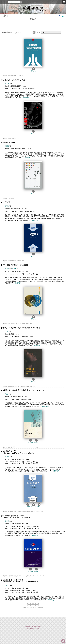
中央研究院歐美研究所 (33, 9)
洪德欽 (7, 585)
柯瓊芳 (7, 331)
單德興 (7, 457)
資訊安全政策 (33, 624)
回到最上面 (63, 641)
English (3, 2)
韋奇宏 (14, 269)
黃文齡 (7, 394)
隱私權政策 (29, 624)
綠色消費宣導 (39, 624)
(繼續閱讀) (26, 98)
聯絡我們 (26, 624)
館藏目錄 (31, 441)
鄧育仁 (7, 206)
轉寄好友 (33, 70)
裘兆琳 (7, 521)
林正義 (7, 83)
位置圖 (36, 624)
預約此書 (33, 505)
